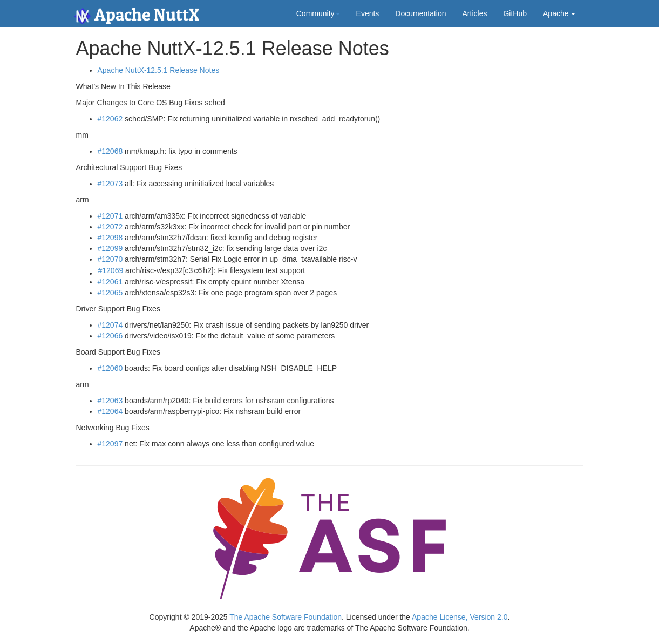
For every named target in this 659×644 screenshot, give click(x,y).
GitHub (515, 13)
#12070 (110, 259)
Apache (559, 13)
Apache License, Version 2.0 (460, 617)
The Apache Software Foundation (286, 617)
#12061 (110, 282)
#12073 (110, 184)
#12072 (110, 227)
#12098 (110, 238)
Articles (475, 13)
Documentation (420, 13)
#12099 (110, 248)
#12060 (110, 368)
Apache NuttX (137, 14)
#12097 (110, 444)
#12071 (110, 216)
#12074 (110, 325)
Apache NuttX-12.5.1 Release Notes (159, 70)
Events (368, 13)
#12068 (110, 151)
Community (318, 13)
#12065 (110, 293)
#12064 (110, 411)
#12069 (111, 270)
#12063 (110, 401)
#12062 (110, 119)
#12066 (110, 336)
